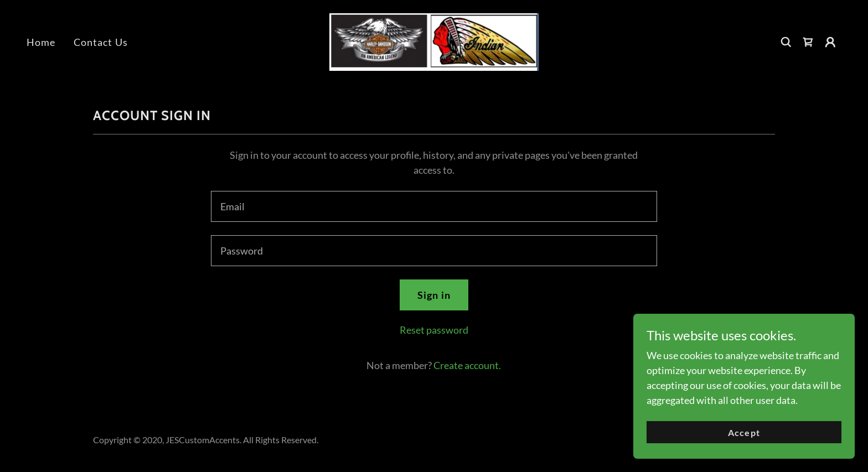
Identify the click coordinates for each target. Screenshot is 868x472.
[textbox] (434, 206)
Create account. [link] (467, 365)
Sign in (434, 295)
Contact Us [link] (101, 42)
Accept (744, 432)
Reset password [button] (434, 330)
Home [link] (41, 42)
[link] (434, 41)
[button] (830, 42)
